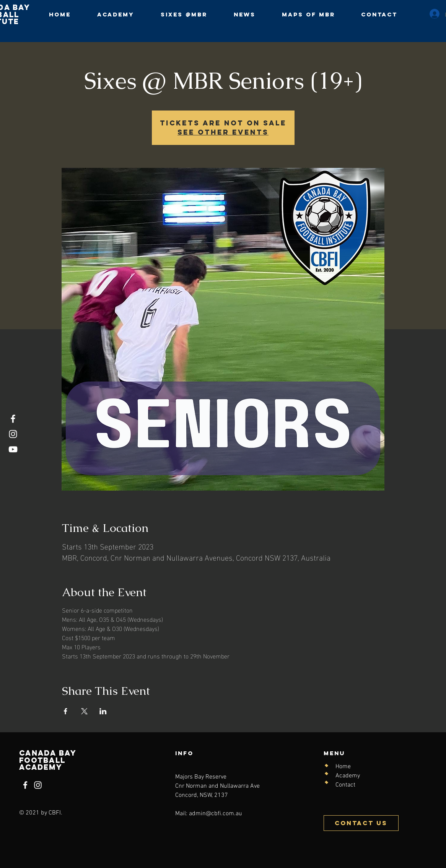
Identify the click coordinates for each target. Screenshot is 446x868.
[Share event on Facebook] (66, 711)
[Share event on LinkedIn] (103, 711)
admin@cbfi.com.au (216, 814)
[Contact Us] (361, 823)
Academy (348, 776)
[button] (184, 14)
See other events (223, 132)
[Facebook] (13, 419)
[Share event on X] (84, 711)
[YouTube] (13, 449)
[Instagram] (13, 434)
